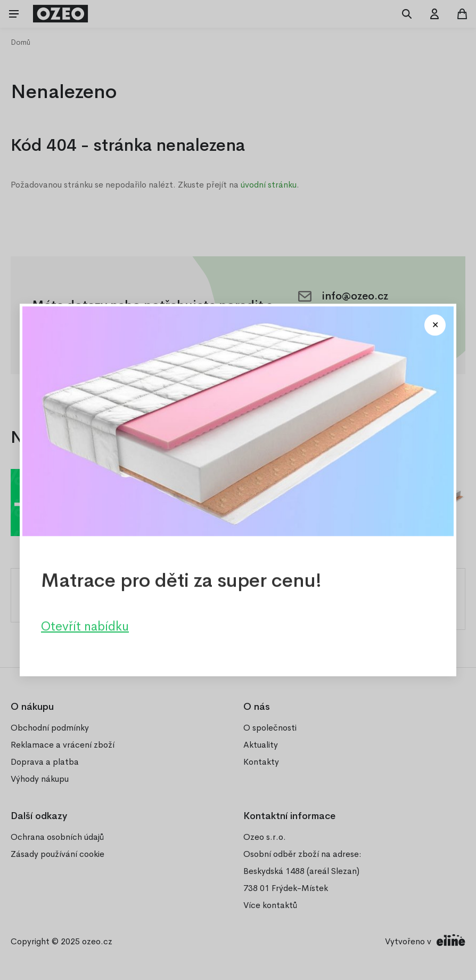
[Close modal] (435, 325)
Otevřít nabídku (85, 626)
